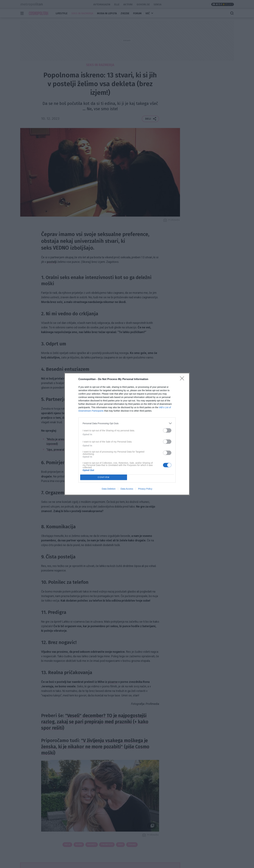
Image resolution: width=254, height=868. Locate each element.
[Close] (183, 379)
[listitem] (127, 423)
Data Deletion (109, 489)
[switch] (167, 430)
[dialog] (127, 434)
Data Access (127, 489)
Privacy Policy (145, 489)
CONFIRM (104, 477)
